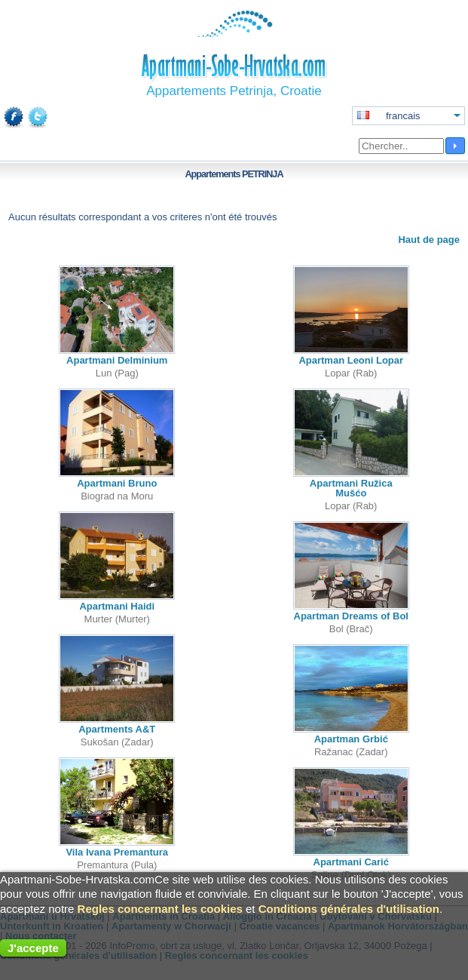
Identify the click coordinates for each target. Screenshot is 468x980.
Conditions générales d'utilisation (349, 909)
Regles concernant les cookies (160, 909)
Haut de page (429, 240)
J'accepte (33, 948)
